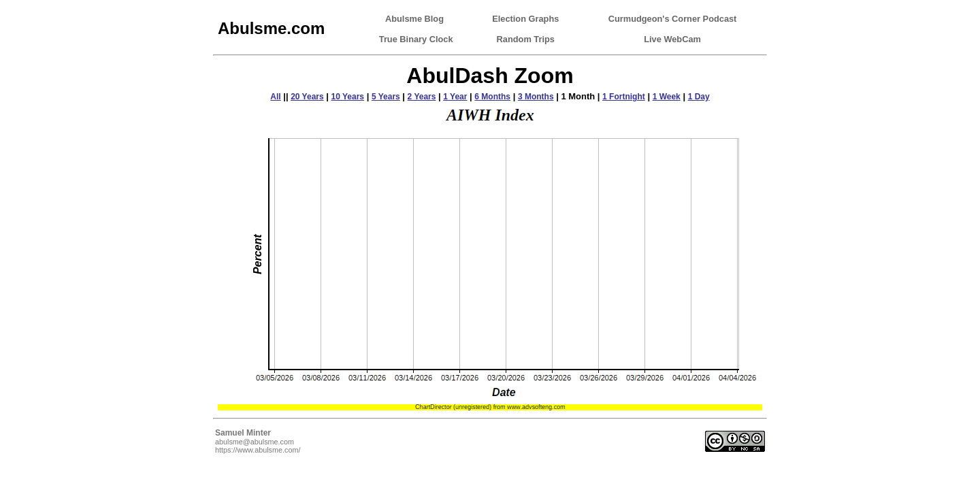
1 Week (667, 97)
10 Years (348, 97)
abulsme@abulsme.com (255, 442)
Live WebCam (672, 39)
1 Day (699, 97)
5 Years (386, 97)
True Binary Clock (416, 39)
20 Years (307, 97)
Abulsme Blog (414, 19)
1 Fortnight (624, 97)
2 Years (422, 97)
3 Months (536, 97)
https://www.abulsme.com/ (258, 450)
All (275, 97)
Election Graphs (525, 19)
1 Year (455, 97)
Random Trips (526, 39)
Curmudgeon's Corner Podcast (673, 19)
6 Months (492, 97)
